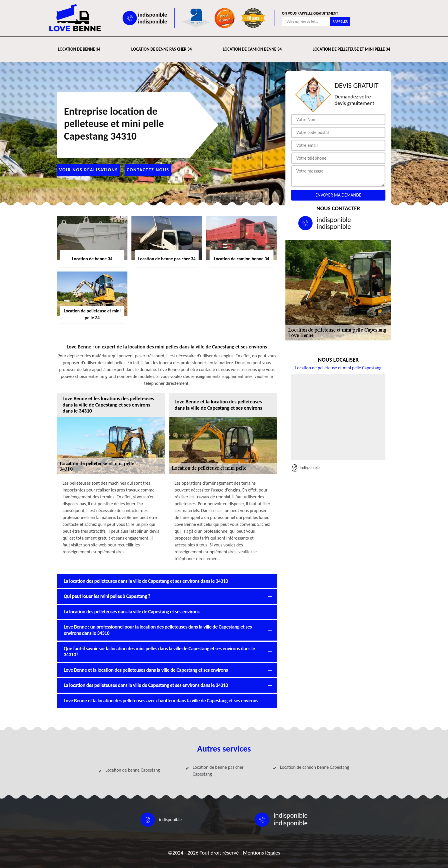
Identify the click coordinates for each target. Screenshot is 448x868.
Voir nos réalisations (89, 170)
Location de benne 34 (79, 49)
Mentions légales (262, 853)
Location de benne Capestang (133, 770)
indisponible (153, 15)
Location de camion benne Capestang (315, 767)
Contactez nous (148, 170)
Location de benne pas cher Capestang (218, 771)
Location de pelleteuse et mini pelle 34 (351, 49)
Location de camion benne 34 (252, 49)
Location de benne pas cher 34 (162, 49)
